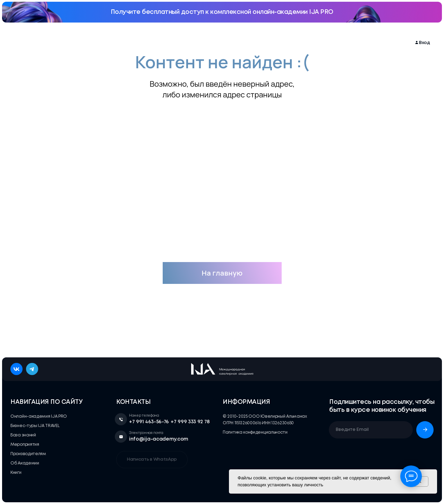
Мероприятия (122, 43)
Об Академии (307, 43)
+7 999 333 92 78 (190, 422)
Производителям (264, 43)
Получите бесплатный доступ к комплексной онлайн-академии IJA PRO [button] (222, 12)
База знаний (222, 43)
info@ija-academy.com (159, 439)
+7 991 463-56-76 (149, 422)
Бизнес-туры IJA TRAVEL (173, 43)
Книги (338, 43)
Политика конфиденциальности (255, 432)
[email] (371, 430)
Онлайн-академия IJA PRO (68, 43)
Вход (425, 43)
